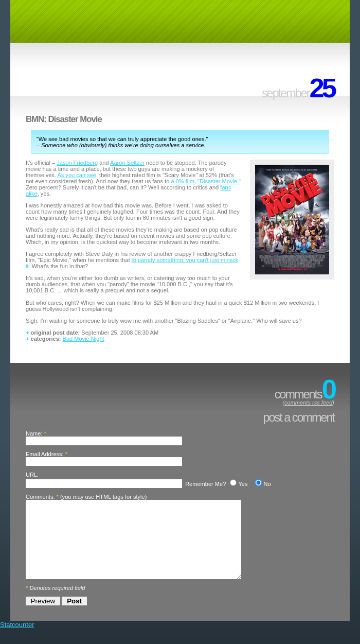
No (267, 484)
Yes (243, 484)
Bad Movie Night (84, 339)
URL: (32, 475)
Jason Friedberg (77, 163)
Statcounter (17, 640)
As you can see (77, 175)
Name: (34, 433)
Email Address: (45, 454)
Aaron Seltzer (127, 163)
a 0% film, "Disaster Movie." (206, 181)
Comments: (40, 497)
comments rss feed (308, 403)
